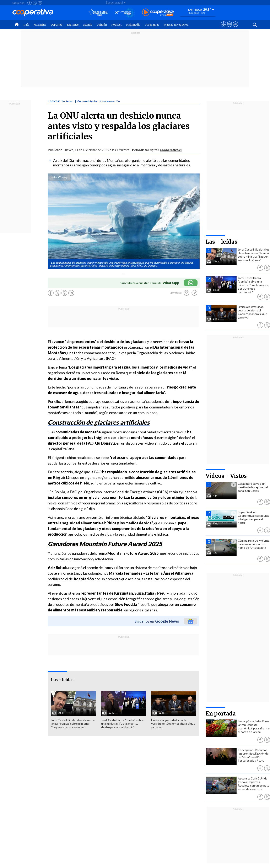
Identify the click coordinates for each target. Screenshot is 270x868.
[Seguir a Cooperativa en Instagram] (40, 3)
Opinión (102, 25)
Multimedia (133, 25)
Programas (152, 25)
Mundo (88, 25)
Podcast (116, 25)
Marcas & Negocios (176, 25)
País (26, 25)
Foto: (54, 177)
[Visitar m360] (229, 28)
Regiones (73, 25)
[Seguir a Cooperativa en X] (35, 3)
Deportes (56, 25)
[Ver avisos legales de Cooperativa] (224, 28)
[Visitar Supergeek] (235, 28)
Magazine (40, 25)
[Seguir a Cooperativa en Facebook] (29, 3)
